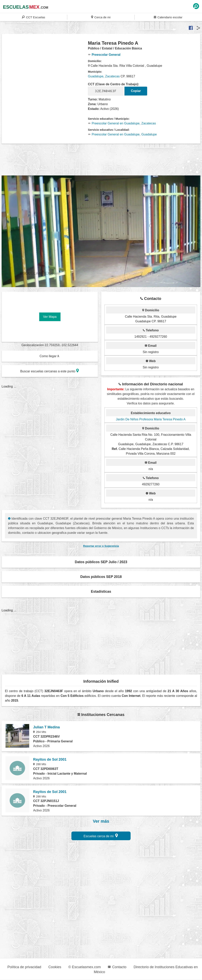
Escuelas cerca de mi (101, 836)
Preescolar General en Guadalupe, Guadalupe (122, 134)
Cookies (55, 967)
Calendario (168, 17)
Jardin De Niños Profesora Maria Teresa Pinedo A (151, 419)
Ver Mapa (50, 317)
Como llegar (50, 356)
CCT (33, 17)
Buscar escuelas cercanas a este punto (50, 371)
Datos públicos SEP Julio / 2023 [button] (101, 562)
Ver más (101, 821)
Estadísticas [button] (101, 592)
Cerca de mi (101, 17)
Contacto (117, 967)
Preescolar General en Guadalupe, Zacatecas (122, 123)
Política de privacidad (24, 967)
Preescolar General (104, 55)
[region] (45, 72)
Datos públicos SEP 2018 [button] (101, 577)
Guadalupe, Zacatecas (104, 76)
